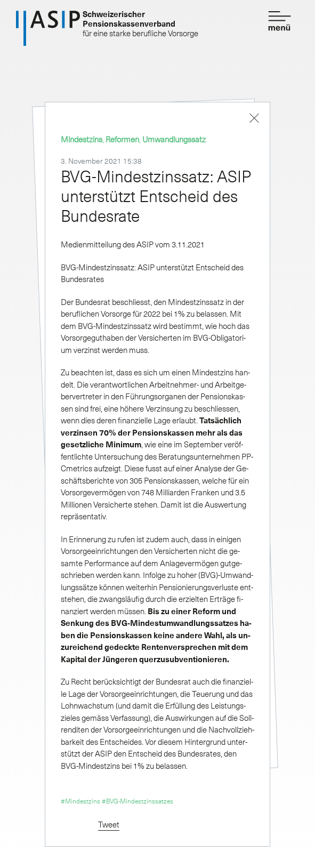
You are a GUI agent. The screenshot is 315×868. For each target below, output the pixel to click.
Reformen (122, 139)
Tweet (109, 824)
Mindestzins (82, 139)
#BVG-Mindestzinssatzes (138, 801)
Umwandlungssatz (174, 139)
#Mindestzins (80, 801)
